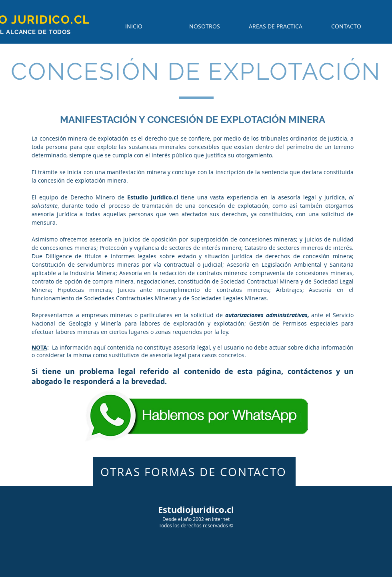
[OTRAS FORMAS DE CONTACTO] (194, 472)
